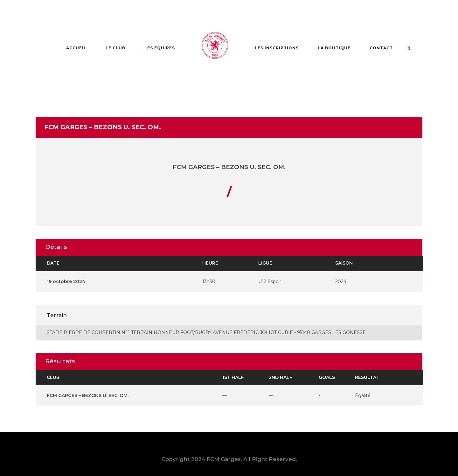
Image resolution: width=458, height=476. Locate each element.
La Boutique (334, 48)
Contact (381, 48)
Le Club (115, 48)
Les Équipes (160, 48)
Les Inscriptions (277, 48)
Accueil (76, 48)
